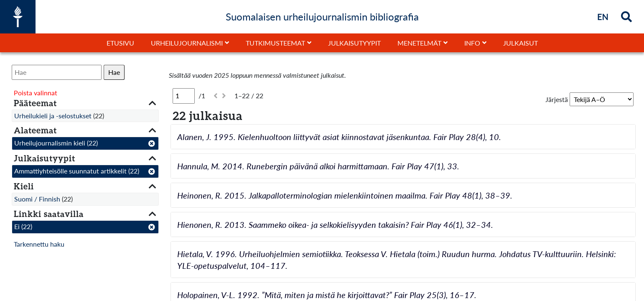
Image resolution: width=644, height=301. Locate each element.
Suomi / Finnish (37, 199)
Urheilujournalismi (187, 43)
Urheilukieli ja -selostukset (53, 116)
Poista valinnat (36, 93)
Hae (114, 72)
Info (472, 43)
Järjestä (557, 99)
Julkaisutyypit (354, 43)
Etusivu (120, 43)
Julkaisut (521, 43)
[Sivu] (184, 96)
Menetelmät (419, 43)
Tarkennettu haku (39, 244)
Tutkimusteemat (275, 43)
